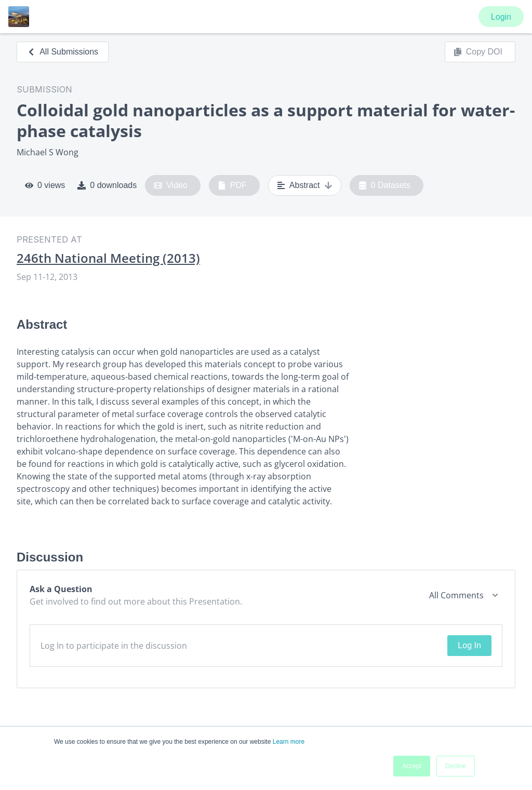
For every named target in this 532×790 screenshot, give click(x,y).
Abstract (305, 185)
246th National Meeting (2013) (108, 258)
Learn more (289, 742)
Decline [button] (456, 766)
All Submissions (63, 52)
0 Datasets (385, 185)
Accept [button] (412, 766)
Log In (469, 645)
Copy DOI (478, 52)
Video (171, 185)
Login (501, 17)
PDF (232, 185)
